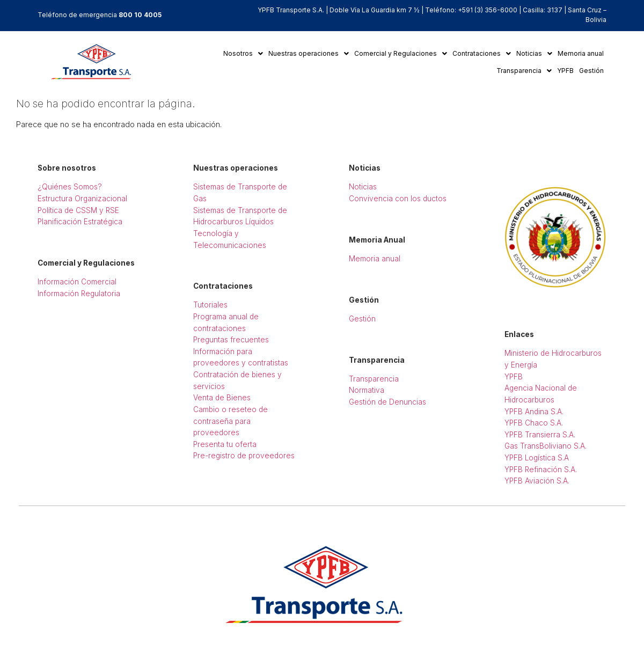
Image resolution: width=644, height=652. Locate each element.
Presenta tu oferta (225, 444)
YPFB (565, 71)
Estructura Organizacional (82, 199)
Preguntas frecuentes (231, 340)
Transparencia (524, 71)
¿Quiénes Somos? (70, 187)
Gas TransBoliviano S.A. (546, 446)
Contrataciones (482, 53)
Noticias (534, 53)
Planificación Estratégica (80, 222)
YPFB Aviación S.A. (537, 481)
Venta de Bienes (222, 398)
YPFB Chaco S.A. (534, 423)
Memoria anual (581, 53)
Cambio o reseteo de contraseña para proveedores (230, 421)
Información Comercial (77, 282)
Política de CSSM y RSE (78, 210)
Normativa (367, 390)
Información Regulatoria (79, 294)
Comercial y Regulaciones (401, 53)
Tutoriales (210, 305)
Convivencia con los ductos (398, 199)
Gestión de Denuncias (387, 402)
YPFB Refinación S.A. (541, 470)
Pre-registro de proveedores (244, 456)
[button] (243, 54)
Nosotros (243, 53)
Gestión (591, 71)
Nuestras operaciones (309, 53)
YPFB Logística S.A (537, 458)
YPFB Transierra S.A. (540, 435)
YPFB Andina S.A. (534, 412)
